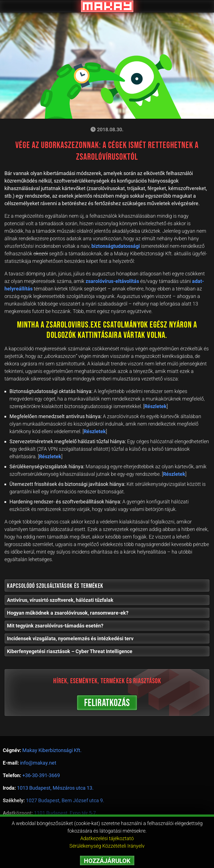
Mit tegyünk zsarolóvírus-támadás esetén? (55, 626)
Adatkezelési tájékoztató (107, 838)
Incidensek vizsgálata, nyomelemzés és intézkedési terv (70, 638)
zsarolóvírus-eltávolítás (112, 281)
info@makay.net (38, 763)
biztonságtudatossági (116, 246)
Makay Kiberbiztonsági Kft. (52, 750)
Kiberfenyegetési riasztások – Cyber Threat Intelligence (70, 651)
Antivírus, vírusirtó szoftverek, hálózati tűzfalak (60, 600)
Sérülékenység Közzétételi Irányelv (107, 846)
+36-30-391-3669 (41, 775)
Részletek (155, 406)
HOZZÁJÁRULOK (107, 861)
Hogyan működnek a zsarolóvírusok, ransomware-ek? (68, 613)
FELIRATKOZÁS (107, 703)
